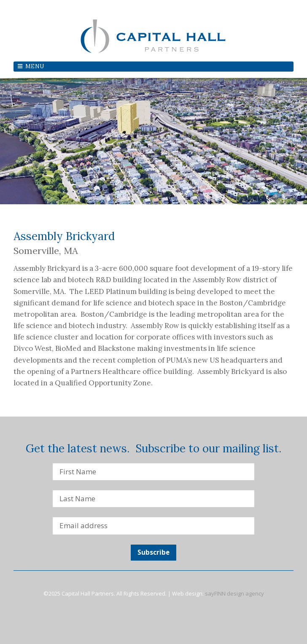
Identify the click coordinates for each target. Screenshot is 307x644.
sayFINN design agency (234, 593)
